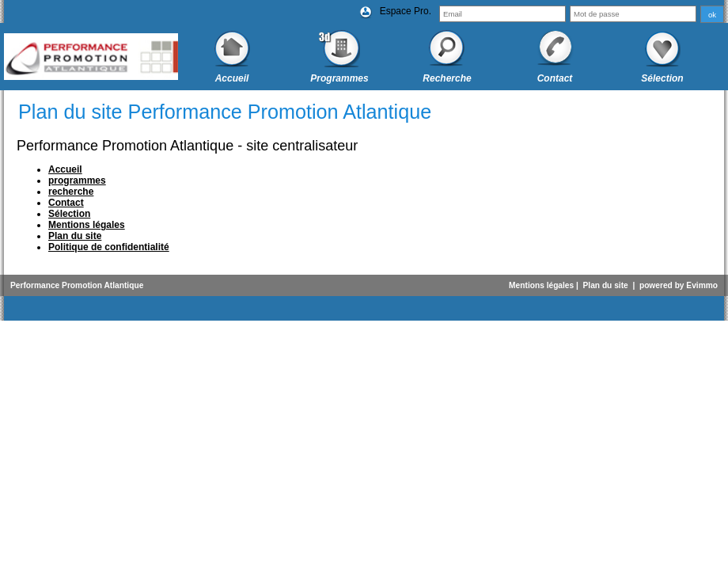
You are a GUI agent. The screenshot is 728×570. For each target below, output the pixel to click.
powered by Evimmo (679, 285)
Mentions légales (541, 285)
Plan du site (606, 285)
